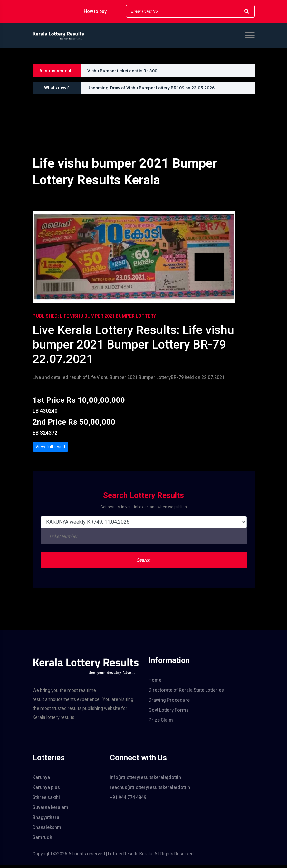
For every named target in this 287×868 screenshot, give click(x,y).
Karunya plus (46, 790)
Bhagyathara (46, 820)
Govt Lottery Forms (169, 713)
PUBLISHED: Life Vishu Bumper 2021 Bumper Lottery (94, 316)
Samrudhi (43, 840)
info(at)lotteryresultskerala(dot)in (144, 780)
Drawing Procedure (169, 703)
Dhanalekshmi (48, 830)
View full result (50, 449)
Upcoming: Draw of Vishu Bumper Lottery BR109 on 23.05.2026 (153, 88)
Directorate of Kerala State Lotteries (186, 693)
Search (143, 563)
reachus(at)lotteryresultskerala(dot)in (144, 790)
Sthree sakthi (46, 800)
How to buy (95, 11)
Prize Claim (161, 723)
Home (155, 683)
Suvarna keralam (50, 810)
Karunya (41, 780)
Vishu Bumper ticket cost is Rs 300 (123, 71)
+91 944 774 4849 (128, 800)
